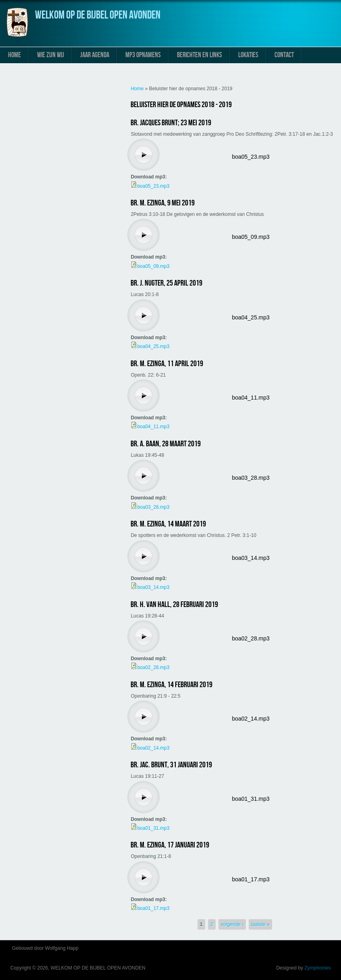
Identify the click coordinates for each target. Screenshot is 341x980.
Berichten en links (200, 55)
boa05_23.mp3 (251, 157)
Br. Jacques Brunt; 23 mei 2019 (171, 123)
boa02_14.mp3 (251, 719)
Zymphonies (317, 968)
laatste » (260, 924)
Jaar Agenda (95, 55)
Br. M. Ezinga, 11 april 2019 (167, 364)
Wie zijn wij (51, 55)
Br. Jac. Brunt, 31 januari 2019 (171, 765)
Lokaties (248, 55)
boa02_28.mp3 (251, 638)
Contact (284, 55)
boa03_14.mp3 (251, 558)
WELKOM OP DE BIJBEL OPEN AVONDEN (98, 15)
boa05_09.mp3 (251, 237)
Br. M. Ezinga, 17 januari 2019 (170, 845)
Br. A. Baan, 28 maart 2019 (166, 444)
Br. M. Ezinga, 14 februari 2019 (172, 685)
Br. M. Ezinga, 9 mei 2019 (163, 203)
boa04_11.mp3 (251, 398)
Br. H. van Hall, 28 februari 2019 (174, 605)
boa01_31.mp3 (251, 799)
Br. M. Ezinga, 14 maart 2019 (168, 524)
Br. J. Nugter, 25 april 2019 (166, 283)
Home (15, 55)
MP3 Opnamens (143, 55)
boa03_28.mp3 (251, 478)
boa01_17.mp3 (251, 879)
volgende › (232, 924)
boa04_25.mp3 (251, 317)
